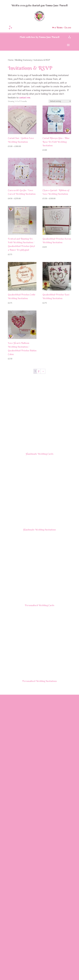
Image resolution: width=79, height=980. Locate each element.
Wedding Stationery (23, 60)
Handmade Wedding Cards (40, 584)
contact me (25, 97)
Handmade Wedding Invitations (40, 790)
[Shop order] (60, 101)
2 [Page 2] (39, 371)
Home (11, 60)
